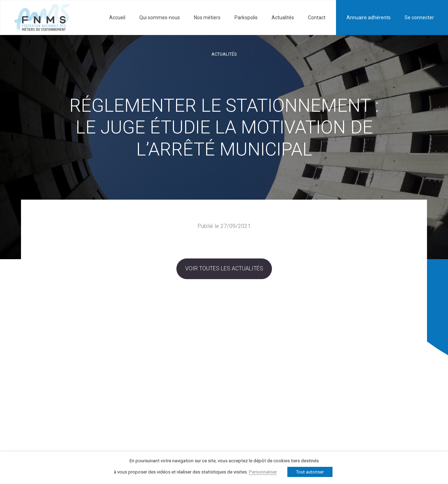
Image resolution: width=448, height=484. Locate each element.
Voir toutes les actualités (224, 268)
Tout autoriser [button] (310, 472)
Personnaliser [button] (263, 472)
